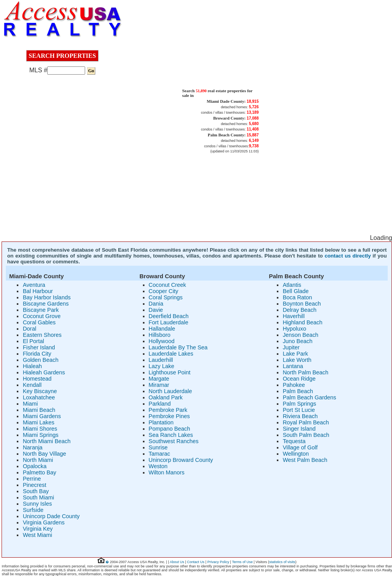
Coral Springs (166, 297)
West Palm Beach (305, 460)
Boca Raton (297, 297)
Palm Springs (299, 404)
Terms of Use (242, 562)
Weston (158, 466)
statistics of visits (282, 562)
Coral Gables (39, 322)
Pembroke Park (168, 410)
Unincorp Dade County (51, 516)
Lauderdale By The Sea (178, 347)
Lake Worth (297, 360)
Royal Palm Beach (306, 422)
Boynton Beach (302, 304)
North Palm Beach (306, 372)
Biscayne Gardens (46, 304)
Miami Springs (40, 435)
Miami (30, 404)
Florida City (37, 354)
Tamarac (159, 454)
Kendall (32, 385)
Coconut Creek (167, 285)
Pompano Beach (169, 429)
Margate (159, 379)
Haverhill (294, 316)
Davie (156, 310)
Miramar (159, 385)
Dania (156, 304)
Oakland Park (166, 397)
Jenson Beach (300, 335)
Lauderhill (161, 360)
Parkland (160, 404)
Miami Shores (40, 429)
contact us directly (347, 256)
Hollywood (162, 341)
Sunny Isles (37, 504)
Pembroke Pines (169, 416)
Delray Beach (299, 310)
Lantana (293, 366)
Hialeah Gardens (44, 372)
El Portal (33, 341)
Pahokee (294, 385)
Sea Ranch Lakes (171, 435)
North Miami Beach (46, 441)
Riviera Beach (300, 416)
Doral (29, 329)
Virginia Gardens (44, 522)
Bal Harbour (38, 291)
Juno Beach (298, 341)
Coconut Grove (42, 316)
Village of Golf (300, 447)
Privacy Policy (218, 562)
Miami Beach (39, 410)
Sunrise (158, 447)
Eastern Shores (42, 335)
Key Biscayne (40, 391)
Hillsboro (160, 335)
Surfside (33, 510)
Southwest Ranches (174, 441)
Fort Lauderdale (169, 322)
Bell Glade (296, 291)
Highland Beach (303, 322)
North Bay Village (44, 454)
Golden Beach (40, 360)
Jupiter (291, 347)
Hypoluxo (294, 329)
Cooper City (164, 291)
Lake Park (295, 354)
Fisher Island (39, 347)
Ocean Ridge (299, 379)
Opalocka (35, 466)
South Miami (38, 497)
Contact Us (196, 562)
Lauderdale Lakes (171, 354)
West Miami (37, 535)
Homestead (37, 379)
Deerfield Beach (169, 316)
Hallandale (162, 329)
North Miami (38, 460)
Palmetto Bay (39, 472)
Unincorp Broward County (181, 460)
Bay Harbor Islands (46, 297)
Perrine (32, 479)
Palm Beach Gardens (309, 397)
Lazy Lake (162, 366)
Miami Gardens (42, 416)
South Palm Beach (306, 435)
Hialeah (32, 366)
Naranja (32, 447)
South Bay (36, 491)
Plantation (161, 422)
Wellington (296, 454)
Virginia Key (38, 529)
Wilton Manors (167, 472)
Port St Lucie (299, 410)
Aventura (34, 285)
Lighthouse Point (170, 372)
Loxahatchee (39, 397)
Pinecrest (34, 485)
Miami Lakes (38, 422)
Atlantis (292, 285)
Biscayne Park (41, 310)
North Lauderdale (170, 391)
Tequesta (294, 441)
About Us (177, 562)
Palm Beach (298, 391)
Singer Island (299, 429)
